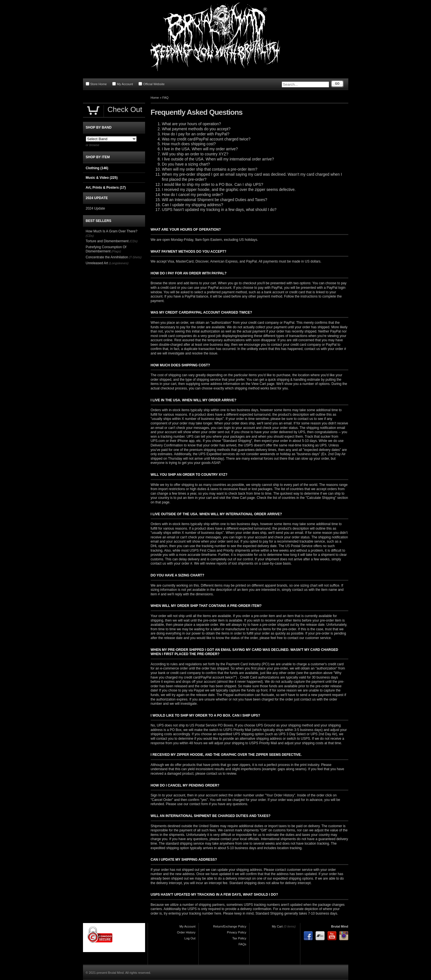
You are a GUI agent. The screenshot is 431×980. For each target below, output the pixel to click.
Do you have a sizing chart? (186, 164)
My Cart (277, 926)
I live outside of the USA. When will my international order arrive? (218, 159)
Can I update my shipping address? (193, 205)
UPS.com (158, 441)
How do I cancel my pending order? (193, 195)
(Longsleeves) (119, 263)
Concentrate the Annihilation (107, 257)
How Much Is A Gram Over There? (112, 231)
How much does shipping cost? (189, 144)
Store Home (96, 84)
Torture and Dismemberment (107, 241)
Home (155, 98)
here (218, 913)
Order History (186, 932)
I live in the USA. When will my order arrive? (200, 149)
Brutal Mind (340, 926)
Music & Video (102, 178)
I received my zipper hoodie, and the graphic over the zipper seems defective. (229, 190)
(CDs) (90, 236)
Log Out (190, 938)
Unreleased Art (97, 263)
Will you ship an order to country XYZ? (195, 154)
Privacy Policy (237, 932)
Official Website (152, 84)
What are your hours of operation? (192, 124)
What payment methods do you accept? (196, 129)
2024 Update (96, 208)
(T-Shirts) (135, 257)
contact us (158, 563)
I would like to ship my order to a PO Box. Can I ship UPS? (213, 185)
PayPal (251, 261)
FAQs (242, 944)
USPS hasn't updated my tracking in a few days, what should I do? (219, 210)
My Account (123, 84)
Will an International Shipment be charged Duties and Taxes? (215, 200)
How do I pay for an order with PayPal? (196, 134)
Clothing (97, 168)
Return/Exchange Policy (230, 926)
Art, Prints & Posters (106, 188)
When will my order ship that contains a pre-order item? (210, 169)
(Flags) (116, 251)
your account (245, 428)
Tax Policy (239, 938)
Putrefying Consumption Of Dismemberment (106, 249)
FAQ (165, 98)
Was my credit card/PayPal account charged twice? (206, 139)
